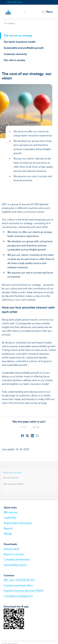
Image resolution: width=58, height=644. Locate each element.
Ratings (8, 534)
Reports (8, 528)
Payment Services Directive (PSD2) (24, 591)
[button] (47, 12)
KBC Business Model (13, 484)
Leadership (10, 518)
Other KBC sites (15, 2)
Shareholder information (18, 523)
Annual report (12, 549)
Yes (23, 427)
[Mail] (37, 436)
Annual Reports (11, 478)
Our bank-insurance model (20, 42)
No (36, 427)
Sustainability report (15, 565)
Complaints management (18, 596)
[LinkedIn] (32, 436)
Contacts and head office (18, 585)
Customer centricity (15, 54)
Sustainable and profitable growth (24, 48)
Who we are (11, 512)
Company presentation (17, 559)
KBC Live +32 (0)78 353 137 (19, 580)
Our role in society (14, 60)
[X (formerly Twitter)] (27, 436)
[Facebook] (22, 436)
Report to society (14, 554)
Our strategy (10, 23)
